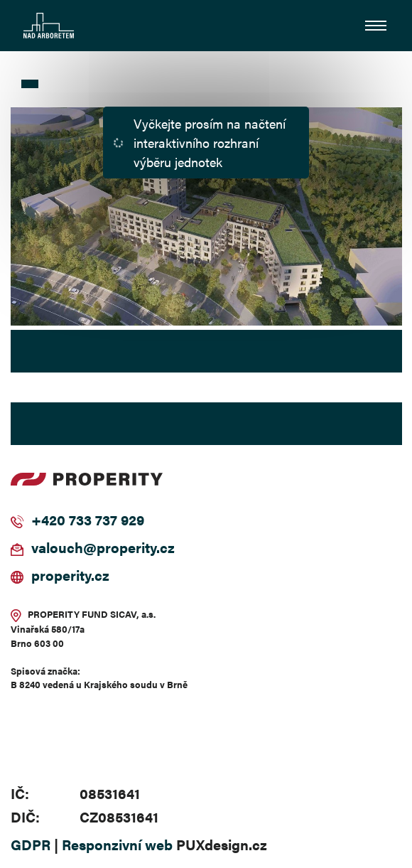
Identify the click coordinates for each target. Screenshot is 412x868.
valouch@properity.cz (103, 547)
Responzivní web (117, 844)
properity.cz (70, 575)
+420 (48, 519)
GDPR (31, 844)
